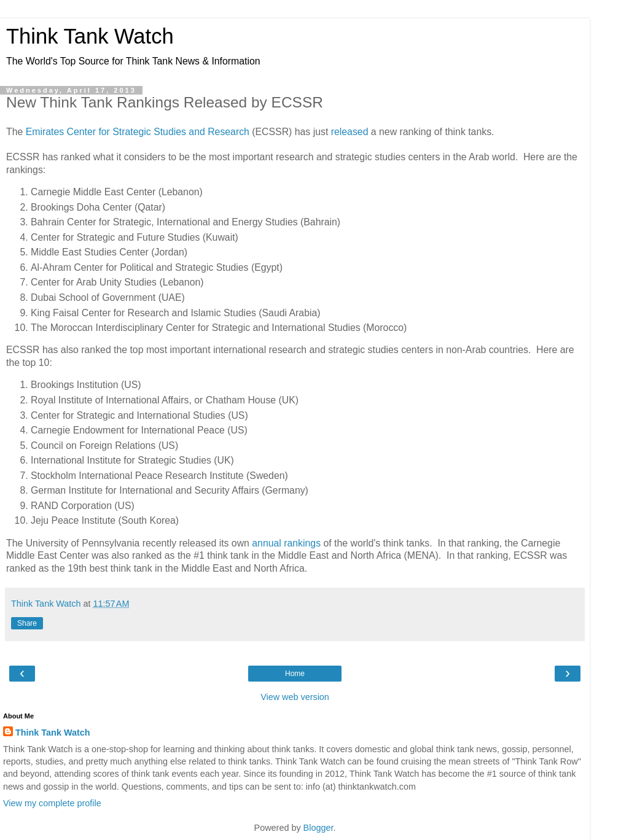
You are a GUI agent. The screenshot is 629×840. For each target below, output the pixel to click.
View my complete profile (52, 803)
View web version (295, 697)
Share (27, 623)
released (350, 132)
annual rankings (286, 543)
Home (295, 674)
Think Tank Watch (90, 36)
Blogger (318, 828)
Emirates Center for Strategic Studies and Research (138, 132)
